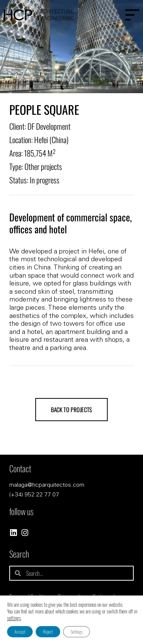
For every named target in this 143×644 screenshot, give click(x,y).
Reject (48, 632)
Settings (77, 632)
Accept (20, 632)
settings (14, 618)
